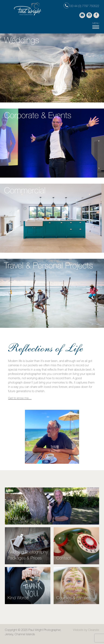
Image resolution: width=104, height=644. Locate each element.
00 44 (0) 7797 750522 (81, 6)
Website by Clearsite (86, 630)
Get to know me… (20, 398)
